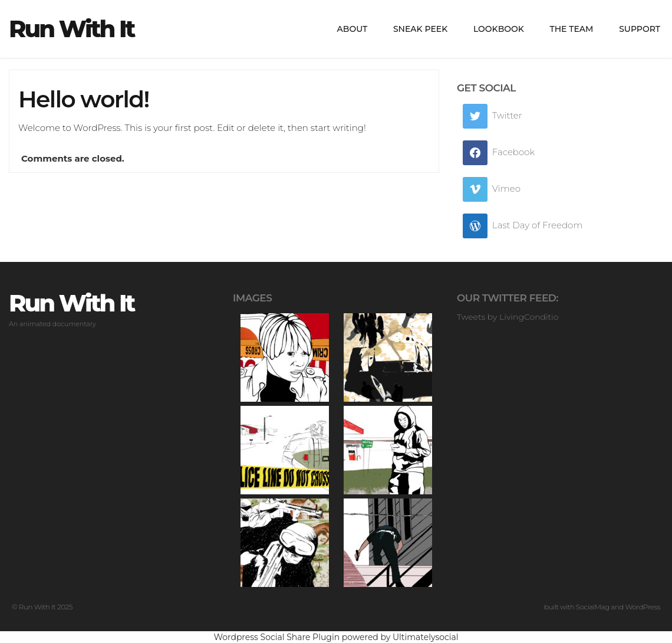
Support (640, 29)
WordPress (643, 607)
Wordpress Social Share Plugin (277, 637)
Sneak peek (420, 29)
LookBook (499, 29)
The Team (572, 29)
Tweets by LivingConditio (508, 317)
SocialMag (593, 607)
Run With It (71, 29)
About (353, 29)
